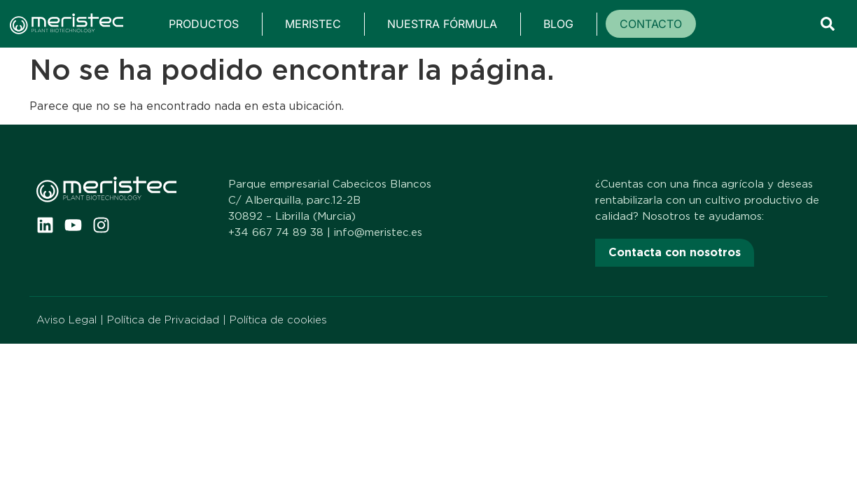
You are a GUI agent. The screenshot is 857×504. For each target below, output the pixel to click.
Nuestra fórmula (442, 24)
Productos (204, 24)
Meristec (313, 24)
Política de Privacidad (163, 320)
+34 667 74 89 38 (276, 232)
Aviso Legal (67, 320)
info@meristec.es (378, 232)
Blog (558, 24)
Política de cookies (278, 320)
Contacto (651, 24)
